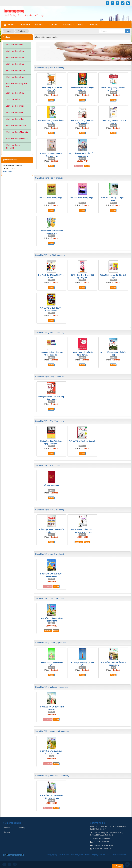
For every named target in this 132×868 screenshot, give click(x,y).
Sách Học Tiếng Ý (14, 99)
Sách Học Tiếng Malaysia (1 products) (52, 687)
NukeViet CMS (85, 855)
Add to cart (79, 542)
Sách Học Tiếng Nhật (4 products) (50, 255)
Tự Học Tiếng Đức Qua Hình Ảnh (82, 441)
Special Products (63, 855)
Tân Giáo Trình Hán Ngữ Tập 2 (82, 198)
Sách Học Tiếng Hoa (15, 51)
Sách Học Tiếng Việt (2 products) (50, 510)
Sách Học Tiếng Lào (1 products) (50, 554)
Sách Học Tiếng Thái (15, 119)
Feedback (118, 866)
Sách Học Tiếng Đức (15, 77)
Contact (53, 25)
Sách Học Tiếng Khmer (16, 126)
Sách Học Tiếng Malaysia (17, 132)
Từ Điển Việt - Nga (51, 485)
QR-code (8, 855)
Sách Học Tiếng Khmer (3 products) (51, 643)
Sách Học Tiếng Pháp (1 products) (50, 377)
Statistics (68, 25)
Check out (8, 171)
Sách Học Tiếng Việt (15, 106)
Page (81, 25)
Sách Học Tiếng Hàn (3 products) (50, 333)
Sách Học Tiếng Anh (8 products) (50, 68)
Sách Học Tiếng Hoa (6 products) (50, 178)
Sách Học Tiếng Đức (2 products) (50, 421)
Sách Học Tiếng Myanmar (17, 139)
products (94, 25)
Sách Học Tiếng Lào (15, 112)
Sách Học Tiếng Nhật (15, 58)
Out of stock (79, 166)
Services (7, 828)
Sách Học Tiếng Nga (15, 93)
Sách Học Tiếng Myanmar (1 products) (52, 731)
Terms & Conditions (119, 855)
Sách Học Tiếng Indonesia (13, 146)
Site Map (39, 25)
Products (24, 25)
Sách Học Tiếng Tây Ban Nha (17, 85)
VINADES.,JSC (104, 855)
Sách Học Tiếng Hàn (15, 64)
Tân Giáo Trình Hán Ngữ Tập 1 (51, 198)
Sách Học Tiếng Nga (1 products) (50, 465)
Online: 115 (18, 855)
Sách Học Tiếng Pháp (15, 71)
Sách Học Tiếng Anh (15, 44)
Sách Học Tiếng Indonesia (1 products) (52, 776)
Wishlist (51, 100)
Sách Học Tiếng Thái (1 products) (50, 598)
